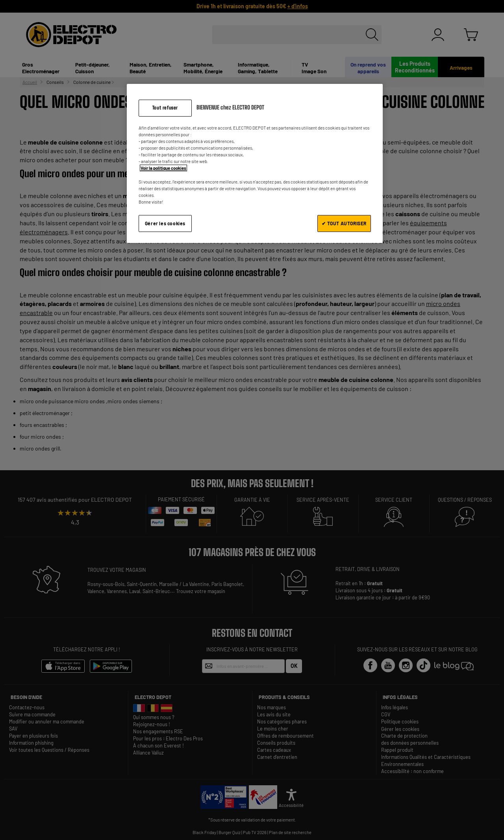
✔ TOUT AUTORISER (344, 223)
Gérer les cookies (165, 223)
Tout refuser (165, 108)
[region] (255, 163)
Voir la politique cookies (163, 168)
